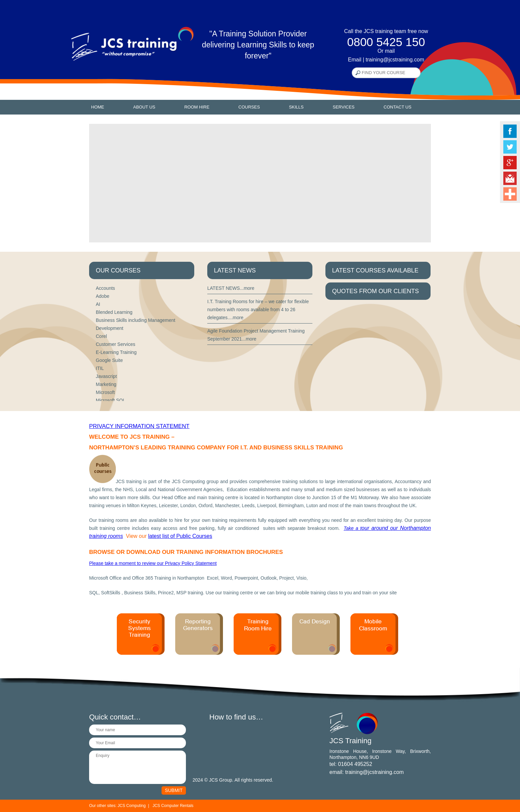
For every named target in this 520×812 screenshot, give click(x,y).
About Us (144, 107)
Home (98, 107)
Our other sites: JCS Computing (117, 806)
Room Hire (197, 107)
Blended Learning (114, 312)
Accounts (105, 288)
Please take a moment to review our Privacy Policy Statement (153, 563)
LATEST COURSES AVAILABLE (375, 270)
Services (344, 107)
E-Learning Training (116, 352)
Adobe (102, 296)
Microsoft (105, 392)
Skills (296, 107)
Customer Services (115, 344)
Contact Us (397, 107)
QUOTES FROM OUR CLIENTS (375, 291)
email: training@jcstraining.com (367, 772)
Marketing (106, 384)
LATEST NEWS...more (231, 288)
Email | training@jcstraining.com (386, 60)
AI (98, 304)
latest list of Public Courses (180, 536)
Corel (101, 336)
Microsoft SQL (111, 400)
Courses (249, 107)
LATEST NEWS (235, 270)
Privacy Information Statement (139, 426)
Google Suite (109, 360)
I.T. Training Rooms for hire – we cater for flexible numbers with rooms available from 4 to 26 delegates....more (258, 310)
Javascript (106, 376)
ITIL (100, 368)
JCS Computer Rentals (173, 806)
